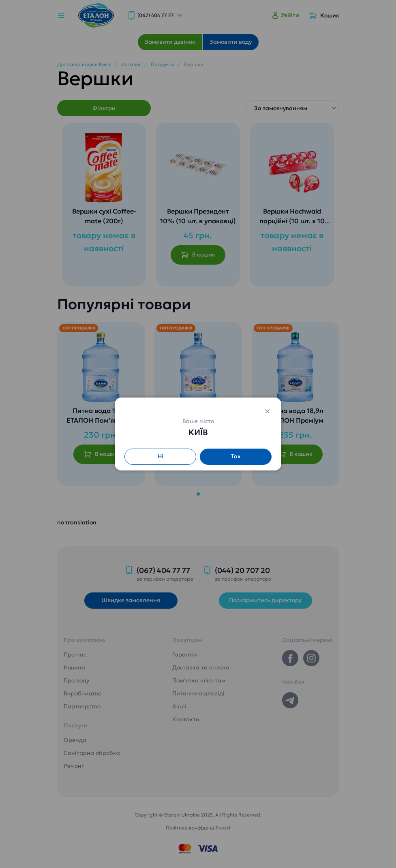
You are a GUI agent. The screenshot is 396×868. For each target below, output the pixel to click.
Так (236, 456)
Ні (161, 456)
